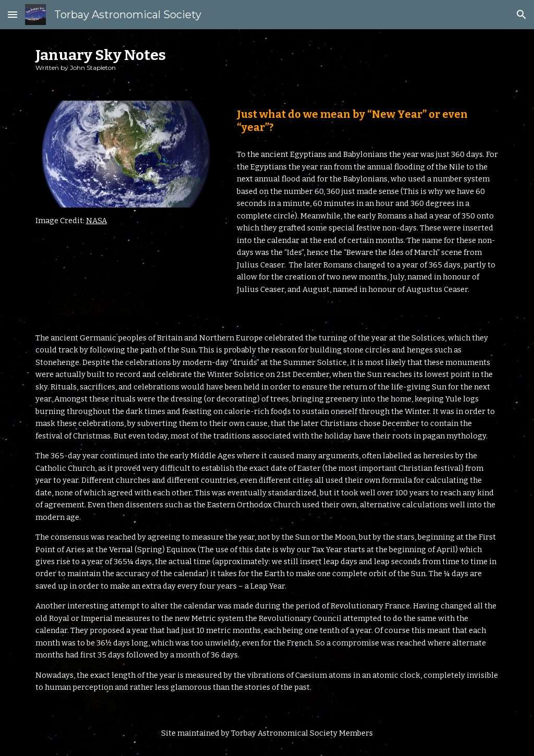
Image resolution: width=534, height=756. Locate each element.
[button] (13, 14)
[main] (267, 59)
